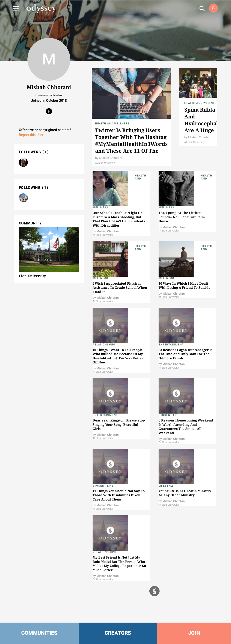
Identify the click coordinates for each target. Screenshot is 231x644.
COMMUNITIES (39, 633)
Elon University (32, 276)
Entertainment (171, 345)
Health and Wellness (112, 124)
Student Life (169, 415)
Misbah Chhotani (111, 158)
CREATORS (118, 633)
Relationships (104, 345)
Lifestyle (166, 486)
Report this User (31, 135)
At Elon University (105, 163)
